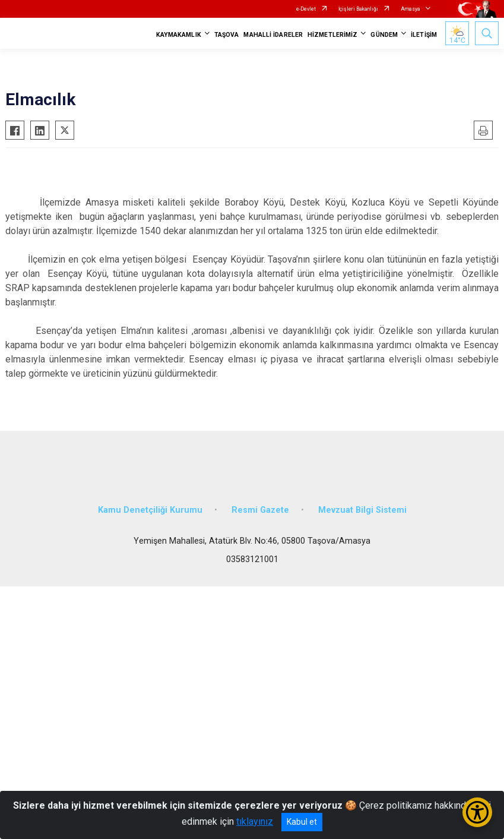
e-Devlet (306, 9)
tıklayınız (255, 821)
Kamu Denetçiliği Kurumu (150, 510)
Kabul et (302, 822)
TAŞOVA (227, 35)
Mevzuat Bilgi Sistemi (362, 510)
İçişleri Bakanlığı (358, 9)
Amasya (411, 9)
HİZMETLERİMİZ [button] (332, 35)
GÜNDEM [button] (384, 35)
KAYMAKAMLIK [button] (179, 35)
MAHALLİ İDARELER (273, 35)
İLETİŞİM (424, 35)
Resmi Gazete (260, 510)
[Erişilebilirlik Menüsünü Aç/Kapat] (477, 812)
